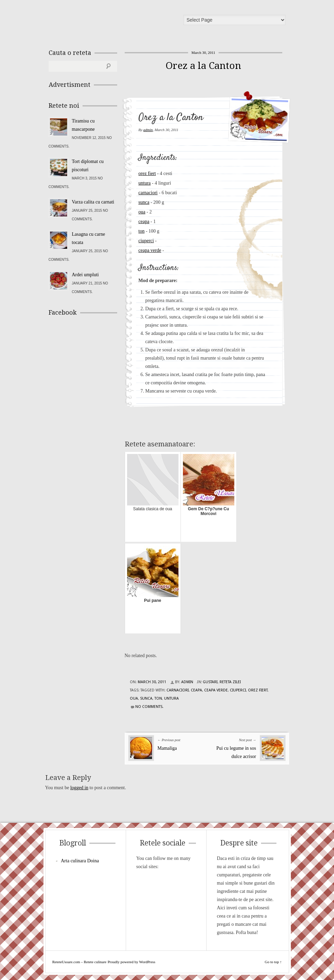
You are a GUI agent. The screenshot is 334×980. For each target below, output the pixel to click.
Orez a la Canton (203, 66)
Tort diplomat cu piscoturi (88, 166)
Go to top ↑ (273, 962)
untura (145, 183)
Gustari (210, 682)
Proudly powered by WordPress (131, 962)
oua (142, 212)
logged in (79, 788)
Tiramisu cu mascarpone (83, 125)
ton (141, 231)
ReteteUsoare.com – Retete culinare (98, 22)
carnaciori (148, 193)
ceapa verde (150, 250)
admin (148, 130)
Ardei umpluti (85, 275)
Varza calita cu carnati (93, 202)
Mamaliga (167, 748)
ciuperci (146, 241)
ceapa (144, 221)
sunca (144, 202)
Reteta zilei (230, 682)
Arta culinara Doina (80, 861)
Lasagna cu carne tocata (89, 238)
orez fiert (147, 173)
